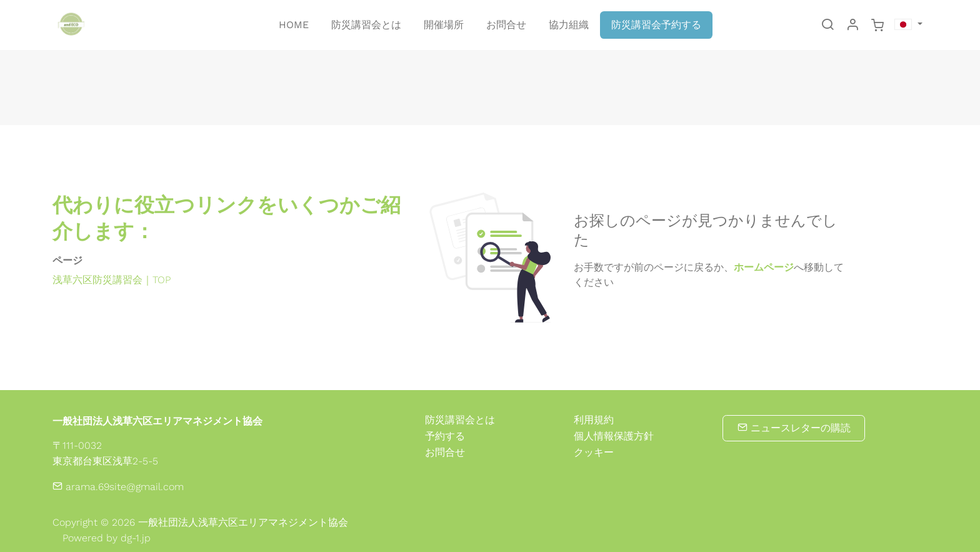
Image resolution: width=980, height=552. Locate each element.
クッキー (594, 453)
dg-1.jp (136, 538)
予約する (445, 436)
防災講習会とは (460, 420)
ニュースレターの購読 (794, 428)
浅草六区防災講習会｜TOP (112, 280)
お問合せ (445, 452)
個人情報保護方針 (614, 436)
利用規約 (594, 420)
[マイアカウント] (852, 26)
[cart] (877, 26)
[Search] (827, 26)
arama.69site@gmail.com (118, 487)
